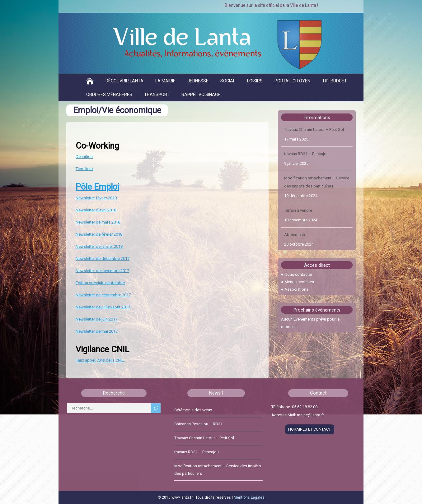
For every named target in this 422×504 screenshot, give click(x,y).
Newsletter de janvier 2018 (99, 246)
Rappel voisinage (201, 95)
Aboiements (295, 235)
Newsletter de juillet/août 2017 (103, 307)
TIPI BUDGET (335, 81)
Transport (157, 95)
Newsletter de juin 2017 (96, 319)
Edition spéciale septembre (100, 283)
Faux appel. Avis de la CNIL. (100, 360)
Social (228, 81)
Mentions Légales (249, 497)
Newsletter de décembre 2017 (103, 259)
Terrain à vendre (298, 211)
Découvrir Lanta (124, 81)
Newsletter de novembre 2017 (102, 271)
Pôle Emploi (97, 187)
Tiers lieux (84, 169)
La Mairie (165, 81)
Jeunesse (198, 81)
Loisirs (255, 81)
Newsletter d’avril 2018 (96, 210)
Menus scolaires (299, 282)
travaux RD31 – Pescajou (306, 154)
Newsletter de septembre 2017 (103, 295)
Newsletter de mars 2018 (98, 222)
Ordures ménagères (109, 95)
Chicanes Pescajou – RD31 (198, 424)
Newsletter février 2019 (96, 198)
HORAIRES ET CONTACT (309, 429)
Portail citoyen (292, 81)
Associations (296, 289)
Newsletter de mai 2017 (97, 331)
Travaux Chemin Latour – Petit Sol (314, 130)
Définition (84, 157)
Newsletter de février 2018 (99, 234)
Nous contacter (298, 274)
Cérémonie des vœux (193, 410)
